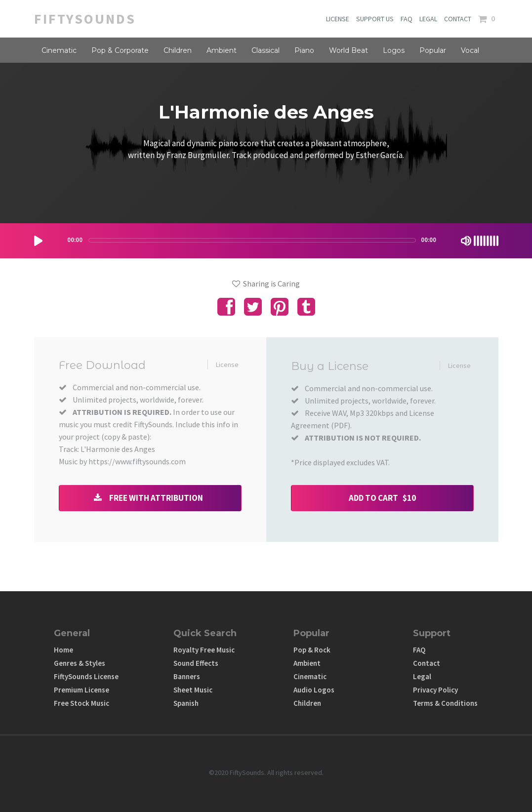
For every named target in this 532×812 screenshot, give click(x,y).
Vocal (470, 50)
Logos (394, 50)
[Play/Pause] (38, 241)
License (227, 365)
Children (178, 50)
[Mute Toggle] (466, 241)
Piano (304, 50)
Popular (433, 50)
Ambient (222, 50)
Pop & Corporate (120, 50)
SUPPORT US (375, 19)
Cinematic (59, 50)
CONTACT (458, 19)
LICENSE (338, 19)
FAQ (407, 19)
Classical (266, 50)
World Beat (348, 50)
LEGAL (428, 19)
